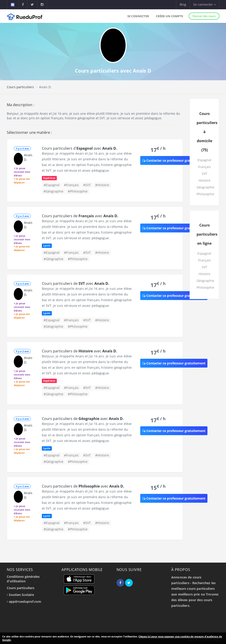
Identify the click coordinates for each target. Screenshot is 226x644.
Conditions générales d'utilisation (23, 579)
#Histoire (102, 185)
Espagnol (204, 160)
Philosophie (205, 194)
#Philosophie (78, 191)
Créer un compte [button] (169, 16)
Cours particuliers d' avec (80, 148)
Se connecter (138, 16)
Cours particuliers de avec (80, 216)
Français (205, 167)
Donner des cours (204, 16)
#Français (71, 185)
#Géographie (54, 191)
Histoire (205, 180)
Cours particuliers (20, 87)
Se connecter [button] (205, 4)
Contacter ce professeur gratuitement (174, 160)
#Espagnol (52, 185)
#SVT (87, 185)
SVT (205, 174)
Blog (183, 4)
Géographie (205, 187)
